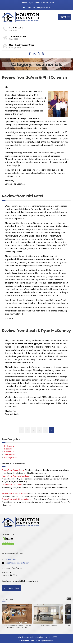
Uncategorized (10, 458)
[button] (70, 599)
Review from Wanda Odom (13, 471)
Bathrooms (9, 447)
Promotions (9, 452)
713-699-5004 (10, 560)
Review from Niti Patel (22, 197)
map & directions (11, 589)
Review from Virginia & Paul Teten (16, 477)
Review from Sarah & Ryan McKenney (36, 332)
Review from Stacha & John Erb (15, 494)
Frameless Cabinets (48, 627)
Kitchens (8, 449)
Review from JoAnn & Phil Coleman (34, 78)
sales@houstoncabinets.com (17, 563)
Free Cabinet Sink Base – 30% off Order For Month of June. (17, 628)
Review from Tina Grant (12, 485)
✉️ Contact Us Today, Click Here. (37, 7)
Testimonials (10, 455)
